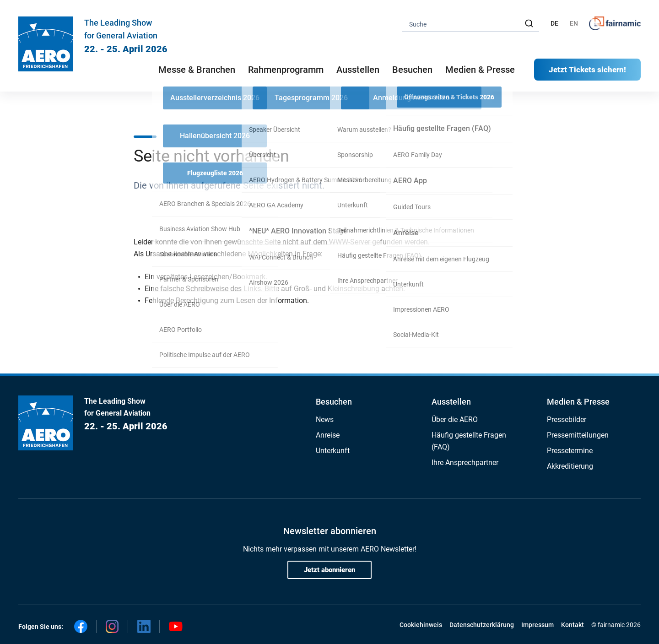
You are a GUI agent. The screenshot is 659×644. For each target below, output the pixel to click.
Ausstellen (451, 402)
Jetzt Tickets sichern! (587, 70)
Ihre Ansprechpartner (465, 463)
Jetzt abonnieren (329, 570)
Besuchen (334, 402)
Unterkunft (333, 451)
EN (574, 23)
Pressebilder (567, 419)
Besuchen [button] (412, 70)
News (325, 419)
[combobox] (470, 24)
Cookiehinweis (421, 625)
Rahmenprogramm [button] (286, 70)
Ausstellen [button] (358, 70)
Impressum (537, 625)
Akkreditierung (570, 466)
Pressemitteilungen (578, 435)
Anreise (328, 435)
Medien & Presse (480, 70)
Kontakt (573, 625)
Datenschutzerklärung (482, 625)
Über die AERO (455, 419)
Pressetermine (570, 451)
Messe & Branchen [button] (197, 70)
